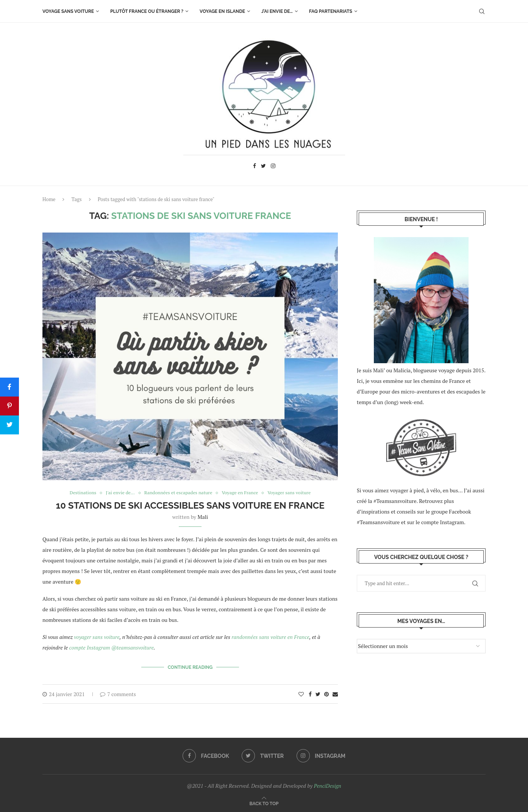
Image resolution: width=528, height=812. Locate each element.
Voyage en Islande (222, 11)
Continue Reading (190, 667)
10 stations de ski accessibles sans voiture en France (190, 506)
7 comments (118, 693)
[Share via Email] (335, 693)
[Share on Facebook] (310, 693)
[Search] (482, 11)
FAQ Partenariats (331, 11)
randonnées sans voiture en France (270, 637)
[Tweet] (9, 425)
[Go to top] (264, 802)
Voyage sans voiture (68, 11)
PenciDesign (327, 785)
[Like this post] (301, 693)
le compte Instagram (440, 522)
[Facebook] (255, 167)
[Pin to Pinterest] (326, 693)
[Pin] (9, 406)
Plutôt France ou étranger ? (147, 11)
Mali (203, 517)
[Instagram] (273, 167)
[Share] (9, 387)
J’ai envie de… (277, 11)
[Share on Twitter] (318, 693)
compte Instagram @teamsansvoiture (112, 648)
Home (49, 199)
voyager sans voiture (97, 637)
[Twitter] (263, 167)
